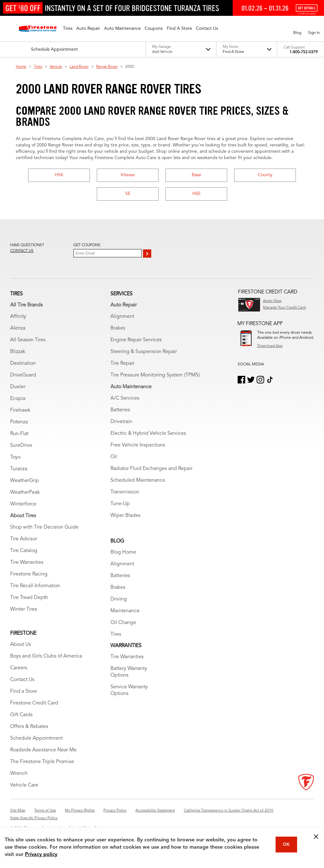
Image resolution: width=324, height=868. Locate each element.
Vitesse (128, 175)
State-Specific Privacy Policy (34, 818)
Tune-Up (120, 504)
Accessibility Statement (155, 811)
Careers (19, 668)
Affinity (18, 317)
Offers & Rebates (29, 727)
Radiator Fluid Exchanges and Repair (151, 469)
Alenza (18, 328)
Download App (270, 346)
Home (21, 67)
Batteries (120, 410)
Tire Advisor (24, 539)
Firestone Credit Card (34, 703)
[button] (68, 29)
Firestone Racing (29, 574)
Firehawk (20, 410)
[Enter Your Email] (108, 253)
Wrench (19, 774)
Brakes (118, 328)
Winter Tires (24, 609)
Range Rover (107, 67)
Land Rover (79, 67)
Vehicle (56, 67)
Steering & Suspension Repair (144, 352)
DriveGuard (23, 375)
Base (196, 175)
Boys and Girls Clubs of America (46, 656)
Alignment (122, 317)
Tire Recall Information (35, 586)
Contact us (22, 251)
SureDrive (21, 446)
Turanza (19, 469)
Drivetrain (121, 422)
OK (286, 845)
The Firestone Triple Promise (42, 762)
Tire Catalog (24, 551)
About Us (21, 645)
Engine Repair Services (136, 340)
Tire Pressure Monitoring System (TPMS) (155, 375)
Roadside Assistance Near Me (43, 750)
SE (128, 194)
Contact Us (22, 680)
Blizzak (18, 352)
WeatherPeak (25, 492)
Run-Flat (19, 434)
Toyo (15, 457)
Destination (23, 363)
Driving (119, 599)
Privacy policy (41, 855)
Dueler (18, 387)
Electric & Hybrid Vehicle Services (148, 434)
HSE (196, 194)
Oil (114, 457)
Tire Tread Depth (29, 598)
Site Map (18, 811)
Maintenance (125, 611)
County (265, 175)
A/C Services (125, 398)
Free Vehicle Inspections (138, 445)
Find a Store (24, 691)
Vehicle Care (24, 785)
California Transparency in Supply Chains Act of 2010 (229, 811)
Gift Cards (21, 715)
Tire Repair (122, 363)
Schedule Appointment (36, 738)
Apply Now (272, 301)
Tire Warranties (27, 563)
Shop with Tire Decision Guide (44, 527)
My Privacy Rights (80, 811)
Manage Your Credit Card (284, 308)
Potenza (19, 422)
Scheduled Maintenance (138, 480)
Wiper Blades (125, 516)
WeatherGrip (25, 481)
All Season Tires (28, 340)
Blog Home (123, 552)
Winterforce (23, 504)
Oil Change (123, 623)
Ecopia (18, 399)
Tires (38, 67)
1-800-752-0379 (304, 52)
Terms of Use (45, 811)
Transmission (125, 492)
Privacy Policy (115, 811)
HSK (59, 175)
